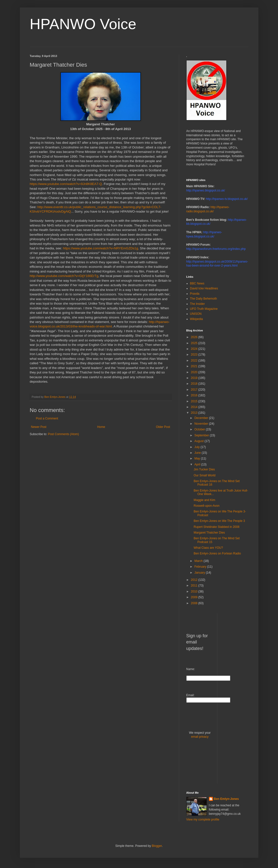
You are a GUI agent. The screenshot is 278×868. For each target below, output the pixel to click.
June (198, 453)
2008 (195, 603)
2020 (195, 372)
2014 (195, 407)
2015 (195, 401)
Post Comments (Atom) (63, 434)
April (198, 464)
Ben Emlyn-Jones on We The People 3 (219, 521)
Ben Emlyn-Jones (226, 799)
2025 (195, 343)
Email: (190, 695)
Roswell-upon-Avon (206, 506)
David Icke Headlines (204, 288)
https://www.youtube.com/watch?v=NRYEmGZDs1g (100, 248)
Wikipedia (197, 319)
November (202, 424)
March (199, 561)
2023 (195, 355)
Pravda (195, 294)
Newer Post (39, 427)
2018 (195, 384)
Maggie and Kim (204, 500)
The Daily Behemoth (204, 299)
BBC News (197, 283)
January (200, 573)
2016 (195, 395)
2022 (195, 361)
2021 (195, 366)
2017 (195, 390)
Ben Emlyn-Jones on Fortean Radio (217, 553)
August (199, 441)
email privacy (200, 737)
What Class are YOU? (208, 548)
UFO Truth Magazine (204, 309)
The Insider (198, 304)
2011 (195, 586)
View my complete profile (203, 820)
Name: (191, 669)
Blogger (157, 846)
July (197, 447)
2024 (195, 349)
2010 (195, 592)
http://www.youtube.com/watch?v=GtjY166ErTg (64, 276)
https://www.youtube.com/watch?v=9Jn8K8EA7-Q (66, 184)
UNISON (196, 314)
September (202, 435)
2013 (195, 413)
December (202, 418)
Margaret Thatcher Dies (209, 533)
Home (101, 427)
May (198, 458)
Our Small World (204, 475)
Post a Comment (47, 418)
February (201, 567)
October (200, 429)
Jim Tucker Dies (204, 469)
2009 (195, 597)
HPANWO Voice (83, 24)
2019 (195, 378)
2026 (195, 337)
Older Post (163, 427)
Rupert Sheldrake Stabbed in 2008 (216, 527)
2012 (195, 580)
